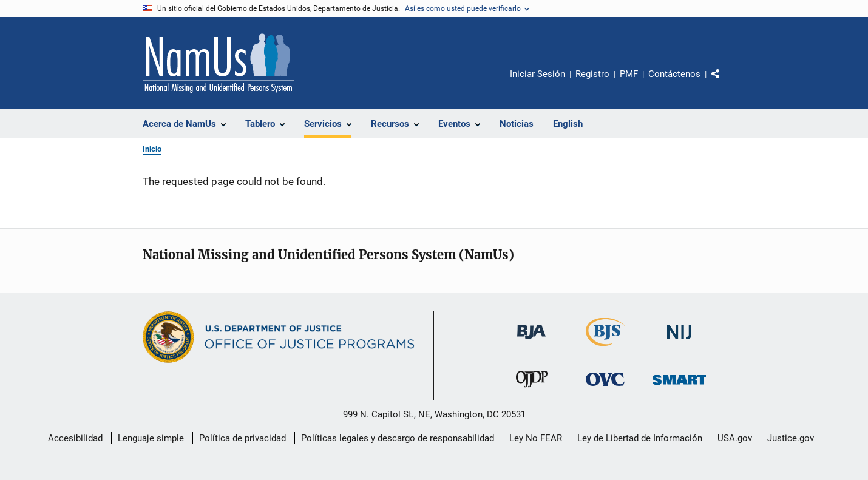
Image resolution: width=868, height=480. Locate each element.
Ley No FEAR (536, 438)
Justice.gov (791, 438)
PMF (629, 74)
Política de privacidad (242, 438)
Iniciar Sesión (537, 74)
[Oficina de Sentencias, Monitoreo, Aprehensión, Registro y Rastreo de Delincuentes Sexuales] (679, 387)
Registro (592, 74)
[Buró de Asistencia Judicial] (531, 341)
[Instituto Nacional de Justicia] (679, 341)
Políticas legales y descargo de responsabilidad (398, 438)
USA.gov (735, 438)
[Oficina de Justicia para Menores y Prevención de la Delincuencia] (532, 390)
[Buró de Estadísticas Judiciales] (605, 348)
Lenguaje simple (151, 438)
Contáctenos (674, 74)
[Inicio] (219, 63)
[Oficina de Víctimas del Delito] (605, 388)
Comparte (726, 83)
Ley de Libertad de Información (640, 438)
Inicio (152, 149)
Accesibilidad (75, 438)
